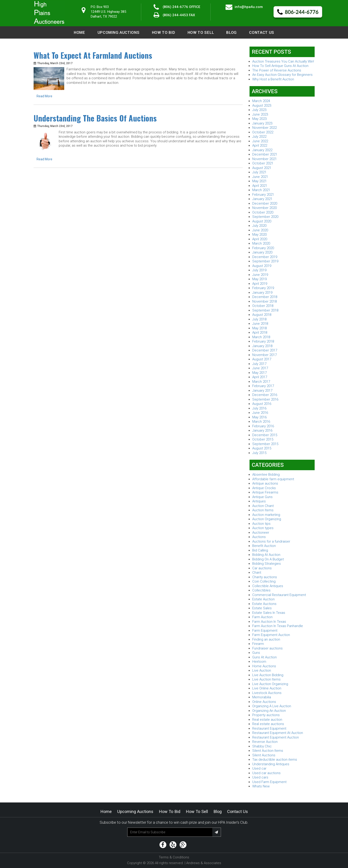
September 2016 (265, 399)
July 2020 (259, 226)
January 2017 (262, 390)
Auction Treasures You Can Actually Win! (283, 61)
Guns (256, 653)
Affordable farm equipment (273, 479)
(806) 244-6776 (175, 7)
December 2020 (265, 203)
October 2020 (263, 212)
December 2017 (265, 350)
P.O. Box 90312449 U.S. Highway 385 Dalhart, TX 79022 (108, 12)
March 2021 (261, 190)
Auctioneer (261, 533)
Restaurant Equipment (269, 728)
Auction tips (261, 524)
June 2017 (260, 368)
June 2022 (260, 141)
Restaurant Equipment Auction (276, 737)
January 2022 (262, 150)
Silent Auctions (264, 755)
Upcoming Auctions (119, 32)
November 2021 (264, 159)
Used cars (260, 777)
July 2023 (259, 110)
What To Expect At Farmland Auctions (93, 55)
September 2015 (265, 444)
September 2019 (265, 261)
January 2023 (262, 123)
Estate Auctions (264, 604)
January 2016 (262, 430)
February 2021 (263, 195)
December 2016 (265, 395)
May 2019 (259, 279)
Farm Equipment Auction (271, 635)
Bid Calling (260, 550)
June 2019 (260, 275)
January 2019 (262, 293)
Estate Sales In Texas (269, 613)
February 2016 (263, 426)
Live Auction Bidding (268, 675)
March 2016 (261, 422)
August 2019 (262, 266)
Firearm (258, 644)
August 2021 (262, 168)
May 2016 (259, 417)
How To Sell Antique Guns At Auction (280, 66)
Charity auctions (265, 577)
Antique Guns (262, 497)
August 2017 (262, 359)
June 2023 (260, 114)
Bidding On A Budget (268, 559)
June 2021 (260, 177)
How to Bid (164, 32)
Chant (257, 573)
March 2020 (261, 243)
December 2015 (265, 435)
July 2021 (259, 172)
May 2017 (259, 373)
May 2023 (259, 119)
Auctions (259, 537)
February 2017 (263, 386)
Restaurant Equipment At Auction (278, 733)
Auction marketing (266, 515)
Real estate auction (267, 720)
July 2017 (259, 364)
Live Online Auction (267, 688)
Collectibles (261, 590)
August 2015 (262, 448)
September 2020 (265, 217)
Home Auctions (264, 666)
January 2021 (262, 199)
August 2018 (262, 315)
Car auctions (262, 568)
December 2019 (265, 257)
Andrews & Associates (204, 863)
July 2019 (259, 270)
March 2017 (261, 382)
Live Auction (262, 670)
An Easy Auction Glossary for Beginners (282, 75)
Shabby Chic (262, 746)
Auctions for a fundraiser (271, 541)
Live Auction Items (266, 679)
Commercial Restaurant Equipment (279, 595)
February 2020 (263, 248)
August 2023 (262, 106)
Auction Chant (263, 506)
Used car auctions (266, 773)
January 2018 (262, 346)
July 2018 (259, 319)
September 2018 (265, 310)
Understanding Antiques (271, 764)
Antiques (259, 501)
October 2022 (263, 132)
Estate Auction (263, 599)
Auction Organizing (267, 519)
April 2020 (260, 239)
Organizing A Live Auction (272, 706)
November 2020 (264, 208)
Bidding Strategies (267, 564)
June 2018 (260, 324)
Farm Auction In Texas (269, 622)
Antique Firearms (265, 492)
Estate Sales (262, 608)
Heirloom (259, 662)
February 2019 (263, 288)
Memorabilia (262, 697)
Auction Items (263, 510)
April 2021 (260, 186)
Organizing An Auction (269, 711)
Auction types (263, 528)
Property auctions (266, 715)
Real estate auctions (268, 724)
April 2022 (260, 145)
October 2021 (263, 163)
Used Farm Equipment (269, 782)
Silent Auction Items (268, 751)
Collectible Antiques (268, 586)
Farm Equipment (265, 631)
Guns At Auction (264, 657)
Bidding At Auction (266, 555)
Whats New (261, 786)
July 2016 (259, 408)
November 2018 (264, 301)
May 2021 (259, 181)
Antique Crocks (264, 488)
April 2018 (260, 332)
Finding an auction (266, 639)
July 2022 (259, 137)
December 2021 (265, 154)
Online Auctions (264, 702)
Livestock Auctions (267, 693)
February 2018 (263, 341)
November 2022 (264, 128)
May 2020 (259, 235)
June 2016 (260, 413)
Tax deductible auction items (275, 760)
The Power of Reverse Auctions (277, 70)
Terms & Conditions (174, 857)
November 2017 (264, 355)
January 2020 (262, 252)
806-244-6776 (298, 12)
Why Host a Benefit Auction (273, 79)
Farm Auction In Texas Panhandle (278, 626)
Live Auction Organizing (270, 684)
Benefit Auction (264, 546)
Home (80, 32)
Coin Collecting (264, 581)
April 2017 (260, 377)
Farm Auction (262, 617)
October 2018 (263, 306)
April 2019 (260, 284)
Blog (231, 32)
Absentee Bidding (266, 475)
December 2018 (265, 297)
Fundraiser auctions (267, 648)
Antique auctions (265, 483)
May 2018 (259, 328)
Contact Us (262, 32)
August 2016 (262, 404)
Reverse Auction (265, 742)
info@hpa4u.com (249, 7)
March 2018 (261, 337)
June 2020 (260, 230)
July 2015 (259, 453)
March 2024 (261, 101)
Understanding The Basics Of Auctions (95, 118)
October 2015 (263, 439)
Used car (259, 768)
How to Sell (201, 32)
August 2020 (262, 221)
